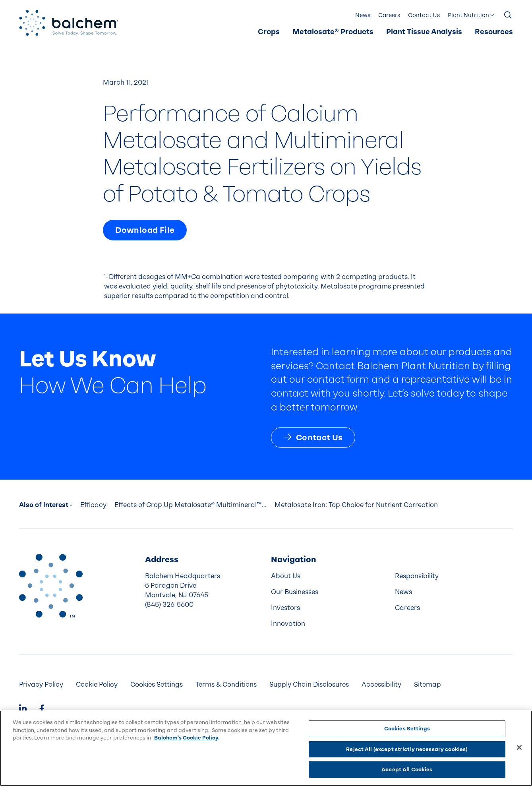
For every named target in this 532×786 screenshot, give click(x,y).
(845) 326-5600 (169, 605)
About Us (286, 576)
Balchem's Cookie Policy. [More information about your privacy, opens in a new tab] (187, 738)
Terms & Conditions (226, 684)
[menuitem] (269, 32)
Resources (494, 32)
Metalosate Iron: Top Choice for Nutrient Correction (356, 505)
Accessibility (381, 684)
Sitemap (428, 684)
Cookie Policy (97, 684)
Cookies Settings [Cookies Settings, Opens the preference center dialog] (407, 729)
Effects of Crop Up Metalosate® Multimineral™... (191, 505)
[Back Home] (69, 23)
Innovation (288, 624)
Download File (145, 230)
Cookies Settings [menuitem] (157, 684)
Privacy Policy (41, 684)
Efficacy (93, 505)
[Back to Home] (51, 586)
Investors (285, 608)
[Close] (519, 747)
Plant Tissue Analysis (424, 32)
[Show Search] (508, 15)
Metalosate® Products (333, 32)
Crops (269, 32)
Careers (389, 15)
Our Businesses (295, 592)
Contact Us (424, 15)
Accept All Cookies (407, 770)
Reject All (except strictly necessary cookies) (407, 749)
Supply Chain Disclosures (309, 684)
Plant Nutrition (468, 15)
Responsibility (417, 576)
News (363, 15)
